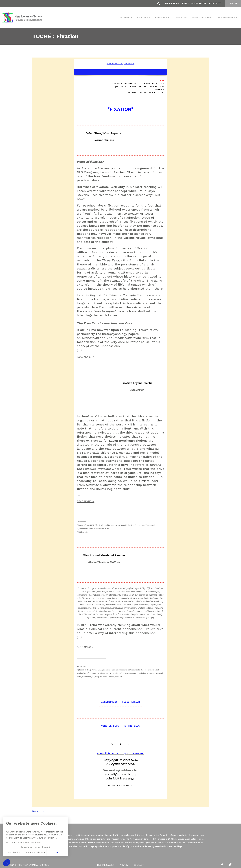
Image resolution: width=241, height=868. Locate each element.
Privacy (124, 865)
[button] (7, 863)
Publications (202, 17)
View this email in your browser (120, 63)
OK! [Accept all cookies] (57, 852)
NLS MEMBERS (226, 17)
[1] (77, 524)
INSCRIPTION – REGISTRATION (120, 702)
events (181, 17)
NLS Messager (106, 865)
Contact (215, 3)
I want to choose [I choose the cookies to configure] (36, 852)
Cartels (143, 17)
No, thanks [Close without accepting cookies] (14, 852)
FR (236, 3)
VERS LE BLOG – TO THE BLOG (120, 726)
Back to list (39, 811)
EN (232, 3)
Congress (162, 17)
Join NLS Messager (194, 3)
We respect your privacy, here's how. (23, 842)
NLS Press (172, 3)
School (125, 17)
